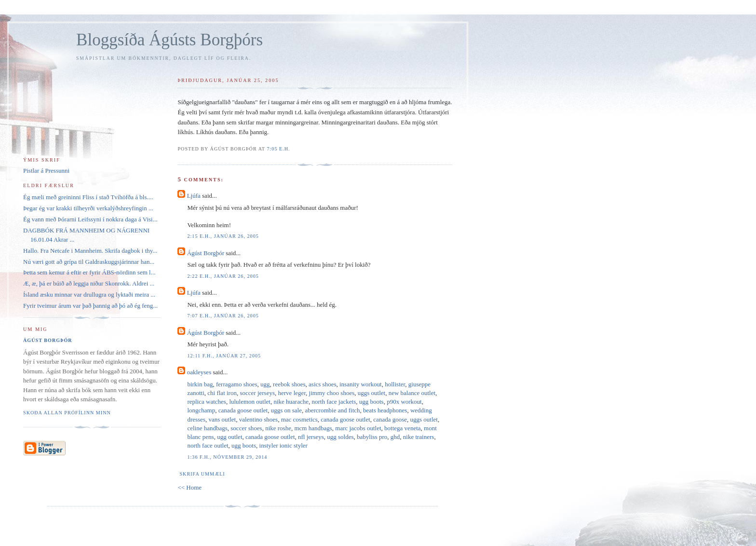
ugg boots (371, 402)
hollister (395, 384)
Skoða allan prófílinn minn (67, 413)
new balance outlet (412, 393)
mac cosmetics (299, 419)
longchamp (201, 410)
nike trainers (419, 437)
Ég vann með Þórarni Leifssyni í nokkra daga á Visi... (90, 219)
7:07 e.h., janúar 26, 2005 (223, 316)
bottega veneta (402, 428)
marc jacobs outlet (358, 428)
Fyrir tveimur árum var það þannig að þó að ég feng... (90, 306)
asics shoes (322, 384)
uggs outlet (371, 393)
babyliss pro (372, 437)
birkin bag (200, 384)
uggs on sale (286, 410)
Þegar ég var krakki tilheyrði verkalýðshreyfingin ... (88, 208)
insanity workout (361, 384)
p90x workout (404, 402)
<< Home (189, 487)
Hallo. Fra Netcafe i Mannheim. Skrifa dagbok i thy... (90, 251)
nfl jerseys (311, 437)
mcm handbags (313, 428)
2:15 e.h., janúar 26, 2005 (223, 236)
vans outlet (222, 419)
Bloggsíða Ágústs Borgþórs (169, 40)
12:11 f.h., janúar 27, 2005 (224, 356)
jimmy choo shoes (332, 393)
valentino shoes (259, 419)
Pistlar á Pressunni (46, 171)
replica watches (206, 402)
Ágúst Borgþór (206, 253)
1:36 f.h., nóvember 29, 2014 (227, 457)
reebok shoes (289, 384)
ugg (265, 384)
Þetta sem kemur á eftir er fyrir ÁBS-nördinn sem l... (89, 272)
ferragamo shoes (237, 384)
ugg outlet (229, 437)
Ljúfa (194, 196)
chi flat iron (222, 393)
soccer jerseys (257, 393)
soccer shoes (246, 428)
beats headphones (385, 410)
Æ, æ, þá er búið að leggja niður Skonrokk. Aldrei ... (89, 283)
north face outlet (208, 445)
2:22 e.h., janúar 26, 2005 (223, 276)
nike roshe (278, 428)
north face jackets (334, 402)
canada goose (390, 419)
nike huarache (291, 402)
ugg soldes (340, 437)
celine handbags (207, 428)
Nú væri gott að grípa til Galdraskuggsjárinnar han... (89, 262)
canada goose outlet (243, 410)
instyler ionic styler (283, 445)
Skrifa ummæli (202, 474)
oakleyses (199, 372)
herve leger (292, 393)
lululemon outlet (250, 402)
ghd (395, 437)
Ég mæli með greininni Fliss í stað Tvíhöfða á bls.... (88, 197)
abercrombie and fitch (332, 410)
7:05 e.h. (278, 149)
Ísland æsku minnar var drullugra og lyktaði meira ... (89, 294)
